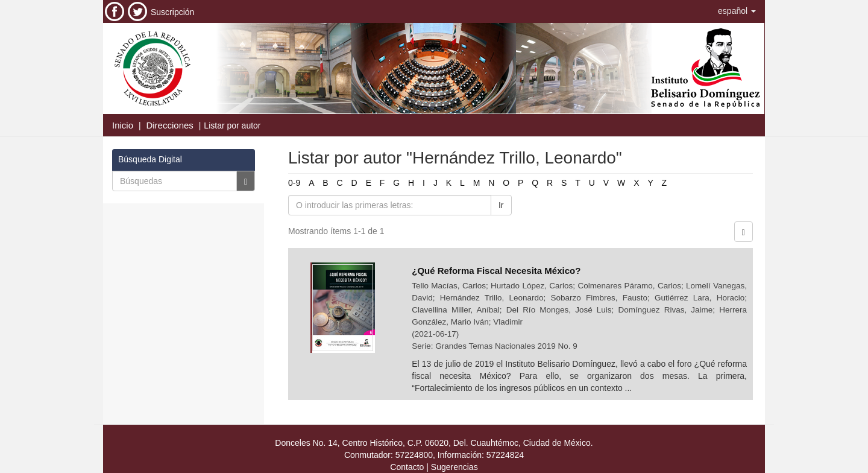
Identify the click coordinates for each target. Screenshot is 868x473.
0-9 (294, 183)
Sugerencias (454, 467)
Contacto (407, 467)
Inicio (123, 125)
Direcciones (169, 125)
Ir (501, 205)
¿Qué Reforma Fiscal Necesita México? (496, 271)
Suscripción (172, 12)
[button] (737, 11)
